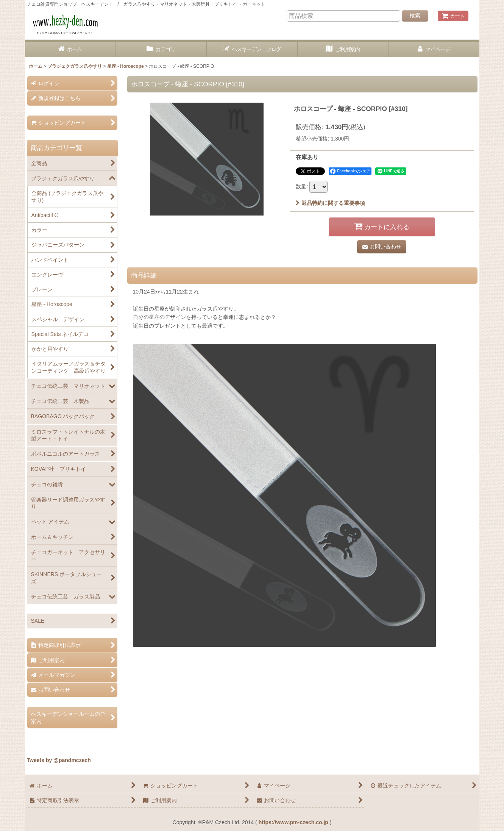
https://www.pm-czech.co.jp (293, 822)
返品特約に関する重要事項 (330, 203)
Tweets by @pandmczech (59, 760)
